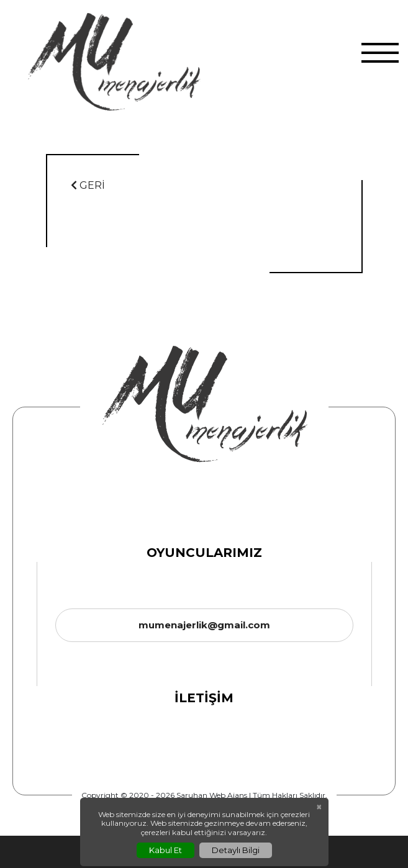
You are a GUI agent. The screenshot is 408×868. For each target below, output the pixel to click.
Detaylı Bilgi (236, 850)
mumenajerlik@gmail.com (204, 625)
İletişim (204, 698)
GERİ (88, 185)
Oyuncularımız (204, 553)
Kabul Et (165, 850)
